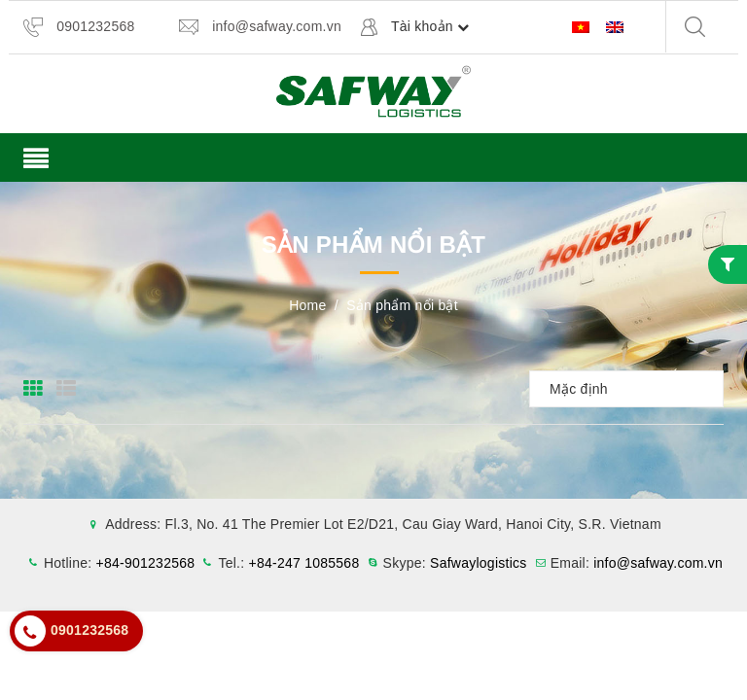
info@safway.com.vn (277, 26)
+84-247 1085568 (304, 563)
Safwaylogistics (478, 563)
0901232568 (95, 26)
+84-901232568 (146, 563)
